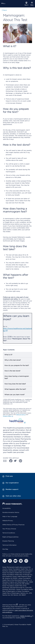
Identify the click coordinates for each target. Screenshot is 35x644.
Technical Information (9, 545)
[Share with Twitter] (15, 461)
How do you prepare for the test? (17, 365)
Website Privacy (8, 521)
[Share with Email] (5, 461)
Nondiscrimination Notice (11, 512)
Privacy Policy (8, 416)
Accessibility (7, 508)
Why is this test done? (13, 360)
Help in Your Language (10, 516)
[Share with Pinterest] (21, 461)
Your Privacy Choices (9, 529)
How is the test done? (12, 371)
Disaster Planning (8, 541)
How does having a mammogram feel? (17, 377)
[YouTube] (15, 561)
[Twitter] (4, 561)
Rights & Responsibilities (10, 537)
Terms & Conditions (9, 533)
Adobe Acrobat (26, 616)
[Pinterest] (21, 561)
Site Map (5, 549)
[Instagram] (26, 561)
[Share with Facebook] (10, 461)
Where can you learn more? (15, 395)
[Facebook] (10, 561)
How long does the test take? (15, 384)
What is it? (8, 355)
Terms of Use (21, 415)
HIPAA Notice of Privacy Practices (13, 525)
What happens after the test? (15, 389)
